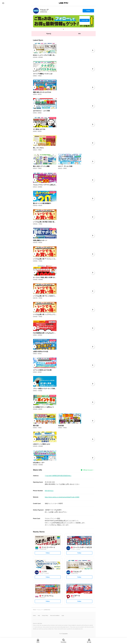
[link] (36, 11)
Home (38, 642)
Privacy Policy (45, 616)
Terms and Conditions (55, 616)
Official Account (88, 470)
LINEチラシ (64, 3)
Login (63, 616)
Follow (88, 11)
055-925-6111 (49, 491)
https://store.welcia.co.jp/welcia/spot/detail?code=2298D (62, 497)
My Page (89, 642)
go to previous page (3, 3)
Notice (34, 616)
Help (39, 616)
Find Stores (63, 642)
